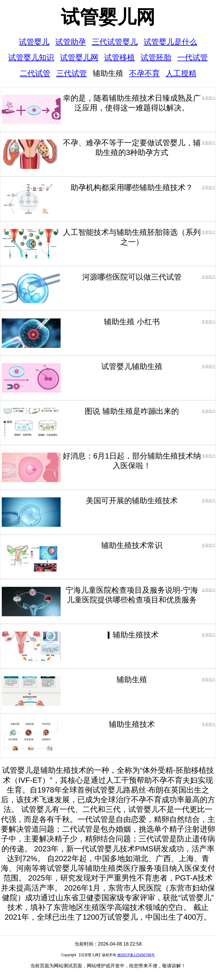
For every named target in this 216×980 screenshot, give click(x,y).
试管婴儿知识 (31, 57)
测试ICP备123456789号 (136, 955)
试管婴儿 (34, 42)
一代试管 (192, 57)
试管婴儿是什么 (170, 42)
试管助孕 (71, 42)
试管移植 (119, 57)
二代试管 (35, 73)
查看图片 (209, 98)
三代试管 (72, 73)
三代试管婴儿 (115, 42)
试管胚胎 (156, 57)
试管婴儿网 (108, 17)
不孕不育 (144, 73)
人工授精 (181, 73)
